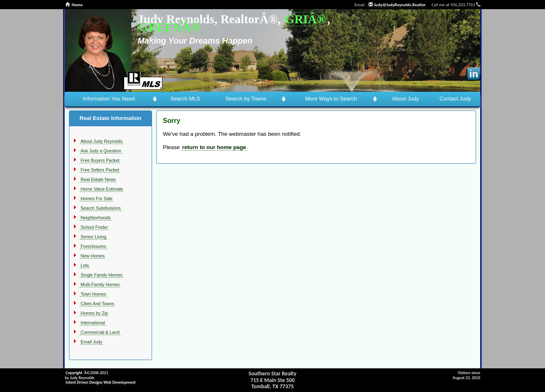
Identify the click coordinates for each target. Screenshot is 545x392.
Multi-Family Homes (100, 284)
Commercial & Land (100, 332)
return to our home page (214, 147)
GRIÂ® (306, 19)
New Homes (93, 256)
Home (77, 5)
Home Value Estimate (102, 189)
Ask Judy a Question (101, 151)
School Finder (94, 227)
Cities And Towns (97, 304)
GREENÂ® (169, 27)
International (93, 323)
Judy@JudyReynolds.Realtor (397, 5)
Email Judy (91, 342)
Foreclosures (93, 246)
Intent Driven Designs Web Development (101, 382)
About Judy (405, 99)
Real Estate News (98, 179)
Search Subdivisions (101, 208)
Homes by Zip (94, 313)
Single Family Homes (102, 275)
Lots (85, 265)
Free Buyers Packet (100, 160)
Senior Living (93, 237)
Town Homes (93, 294)
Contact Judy (455, 99)
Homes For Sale (97, 198)
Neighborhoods (96, 218)
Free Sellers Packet (100, 170)
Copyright (74, 373)
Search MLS (185, 99)
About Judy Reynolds (102, 141)
